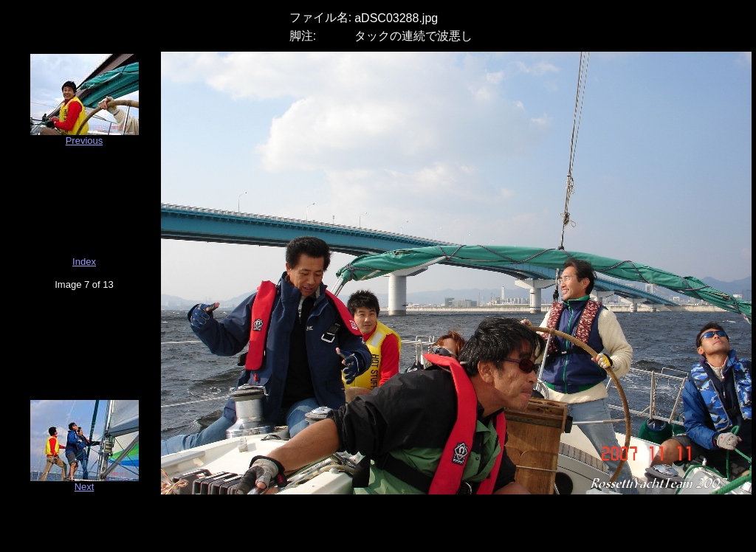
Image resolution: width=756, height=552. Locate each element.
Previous (85, 141)
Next (85, 487)
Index (84, 262)
